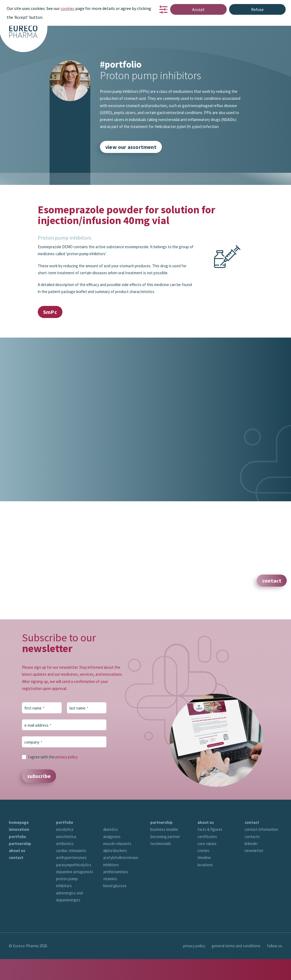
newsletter (254, 871)
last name (79, 718)
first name (34, 718)
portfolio (17, 857)
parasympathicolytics (74, 886)
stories (203, 871)
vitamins (110, 900)
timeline (204, 878)
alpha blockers (115, 871)
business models (164, 850)
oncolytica (65, 850)
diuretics (111, 850)
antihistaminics (116, 893)
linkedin (251, 864)
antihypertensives (71, 878)
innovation (19, 850)
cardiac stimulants (71, 871)
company (33, 753)
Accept (198, 9)
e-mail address (38, 735)
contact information (261, 850)
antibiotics (65, 864)
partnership (20, 864)
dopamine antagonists (75, 893)
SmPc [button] (50, 312)
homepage (19, 843)
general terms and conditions (236, 967)
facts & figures (210, 850)
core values (207, 864)
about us (17, 871)
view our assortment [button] (131, 147)
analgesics (112, 857)
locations (205, 886)
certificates (207, 857)
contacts (252, 857)
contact (16, 878)
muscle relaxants (117, 864)
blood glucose (115, 907)
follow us (275, 967)
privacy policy (67, 767)
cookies (68, 8)
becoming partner (165, 857)
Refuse (257, 9)
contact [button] (272, 580)
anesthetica (66, 857)
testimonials (161, 864)
